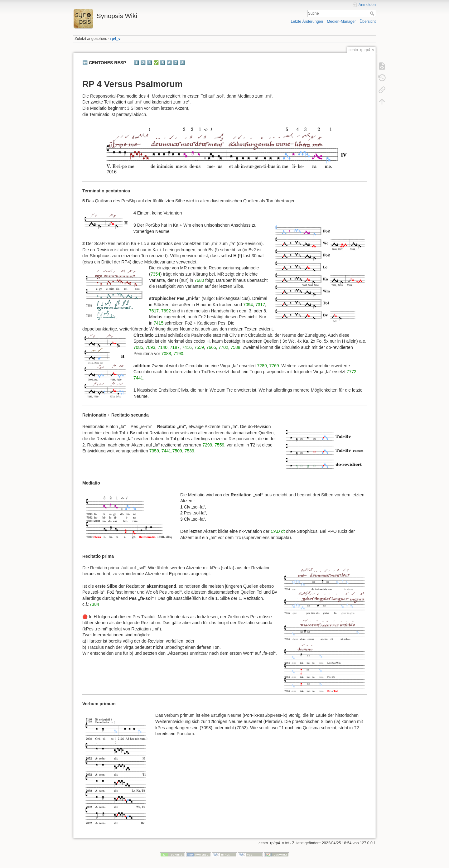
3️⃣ (150, 63)
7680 (199, 280)
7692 (166, 311)
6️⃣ (169, 63)
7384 (94, 604)
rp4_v (116, 39)
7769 (274, 366)
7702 (223, 347)
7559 (199, 347)
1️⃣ (136, 63)
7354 (155, 274)
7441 (138, 378)
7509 (177, 451)
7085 (138, 347)
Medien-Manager (341, 22)
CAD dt (278, 531)
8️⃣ (182, 63)
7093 (150, 347)
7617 (154, 311)
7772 (352, 372)
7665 (211, 347)
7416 (187, 347)
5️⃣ (163, 63)
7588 (236, 347)
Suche (373, 13)
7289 (262, 366)
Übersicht (368, 22)
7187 (175, 347)
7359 (154, 451)
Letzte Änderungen (307, 22)
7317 (260, 305)
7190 (178, 354)
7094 (248, 305)
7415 (159, 323)
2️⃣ (143, 63)
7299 (207, 445)
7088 (166, 354)
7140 (163, 347)
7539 (189, 451)
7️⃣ (176, 63)
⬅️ (85, 63)
